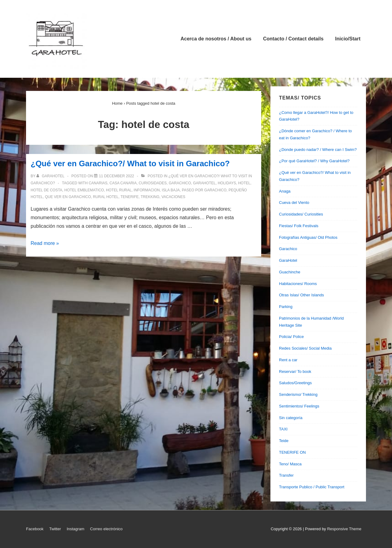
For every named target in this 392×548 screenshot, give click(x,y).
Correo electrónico (106, 529)
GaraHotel (288, 260)
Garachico (288, 249)
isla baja (171, 190)
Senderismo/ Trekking (298, 394)
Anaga (285, 191)
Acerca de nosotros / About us (216, 39)
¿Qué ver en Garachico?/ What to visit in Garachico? (130, 163)
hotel (244, 183)
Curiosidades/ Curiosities (301, 214)
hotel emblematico (84, 190)
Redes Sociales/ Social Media (305, 348)
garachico (180, 183)
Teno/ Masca (290, 464)
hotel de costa (46, 190)
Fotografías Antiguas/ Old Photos (308, 237)
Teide (284, 441)
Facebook (35, 529)
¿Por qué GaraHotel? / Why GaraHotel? (314, 161)
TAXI (283, 429)
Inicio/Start (348, 39)
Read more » (45, 243)
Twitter (55, 529)
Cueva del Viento (294, 203)
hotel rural (119, 190)
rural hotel (106, 197)
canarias (98, 183)
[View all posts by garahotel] (51, 176)
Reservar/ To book (295, 372)
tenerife (129, 197)
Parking (286, 307)
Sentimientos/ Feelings (299, 406)
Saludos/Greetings (295, 383)
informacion (147, 190)
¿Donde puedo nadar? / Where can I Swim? (318, 150)
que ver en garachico (68, 197)
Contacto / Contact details (293, 39)
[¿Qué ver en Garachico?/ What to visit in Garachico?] (117, 176)
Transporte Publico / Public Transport (312, 487)
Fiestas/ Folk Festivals (299, 226)
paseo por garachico (204, 190)
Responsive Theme (344, 529)
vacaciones (173, 197)
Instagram (76, 529)
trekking (150, 197)
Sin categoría (291, 418)
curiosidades (153, 183)
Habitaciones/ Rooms (298, 284)
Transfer (286, 475)
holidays (227, 183)
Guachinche (290, 272)
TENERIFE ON (292, 452)
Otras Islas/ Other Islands (302, 295)
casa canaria (123, 183)
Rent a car (288, 360)
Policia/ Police (291, 337)
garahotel (204, 183)
